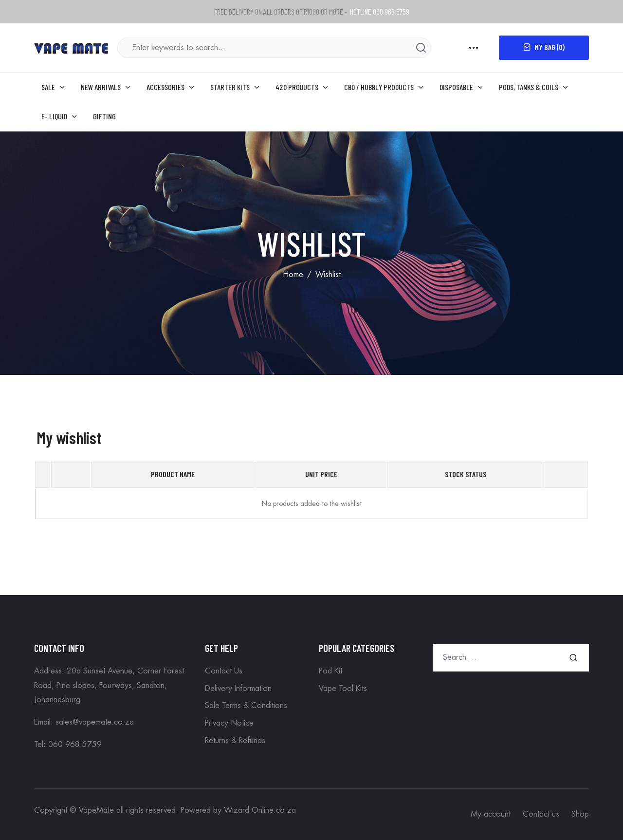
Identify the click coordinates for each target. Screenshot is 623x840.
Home (293, 275)
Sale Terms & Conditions (246, 706)
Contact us (541, 814)
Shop (580, 814)
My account (491, 814)
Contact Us (224, 671)
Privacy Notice (229, 723)
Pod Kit (330, 671)
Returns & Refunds (235, 741)
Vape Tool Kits (343, 689)
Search (573, 658)
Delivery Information (238, 689)
